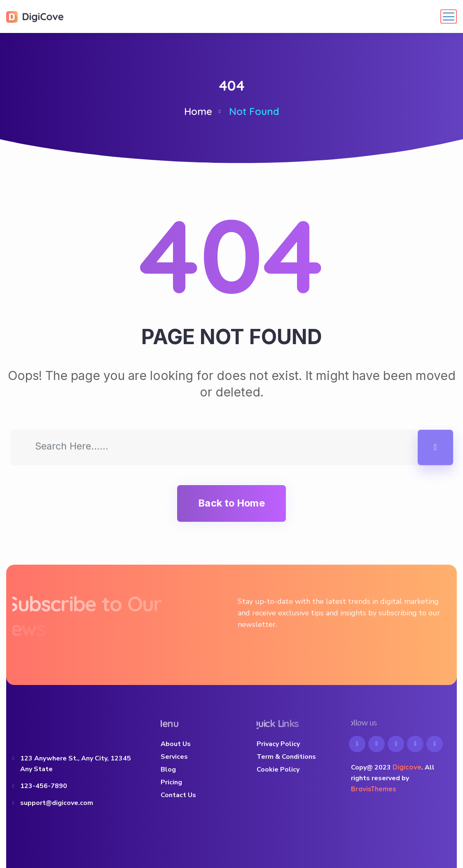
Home (198, 111)
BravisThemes (373, 789)
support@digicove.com (57, 803)
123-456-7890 (44, 786)
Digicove (407, 767)
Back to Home (231, 503)
